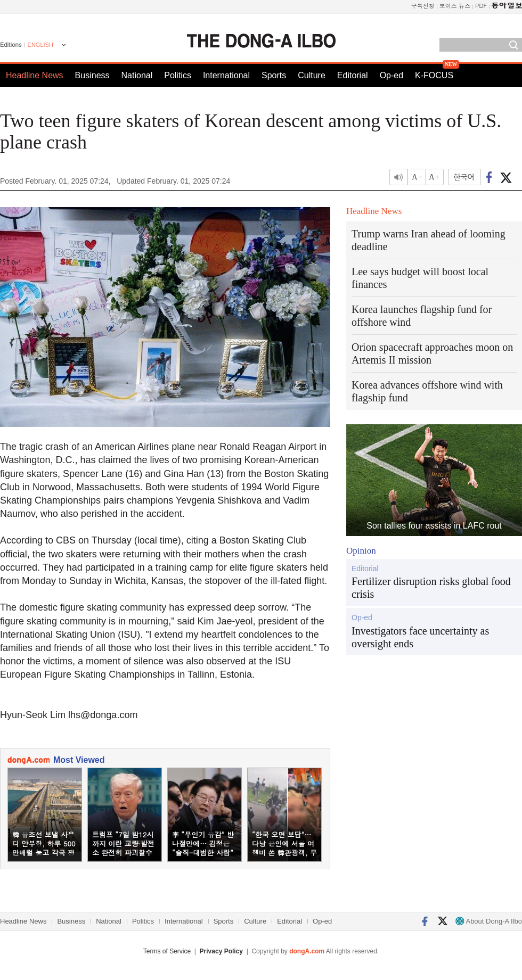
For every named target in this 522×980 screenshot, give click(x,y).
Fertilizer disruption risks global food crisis (431, 588)
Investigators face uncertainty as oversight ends (420, 637)
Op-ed (391, 75)
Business (92, 75)
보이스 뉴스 (455, 6)
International (226, 75)
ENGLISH (40, 45)
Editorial (353, 75)
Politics (178, 75)
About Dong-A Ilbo (489, 921)
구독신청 (423, 6)
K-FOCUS (434, 75)
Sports (274, 75)
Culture (312, 75)
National (137, 75)
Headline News (35, 75)
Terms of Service (167, 951)
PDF (481, 6)
